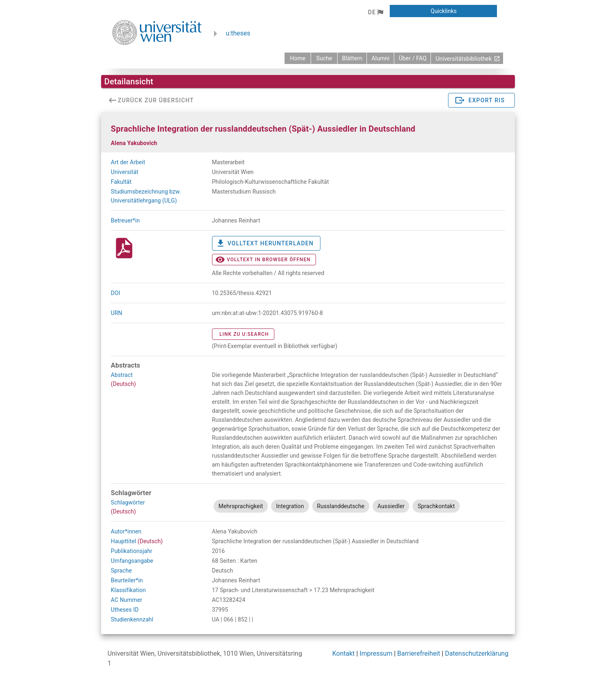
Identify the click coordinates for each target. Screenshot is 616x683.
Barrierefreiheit (418, 653)
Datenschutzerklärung (477, 653)
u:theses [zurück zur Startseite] (238, 33)
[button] (375, 12)
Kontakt (343, 653)
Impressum (376, 653)
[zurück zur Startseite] (298, 58)
